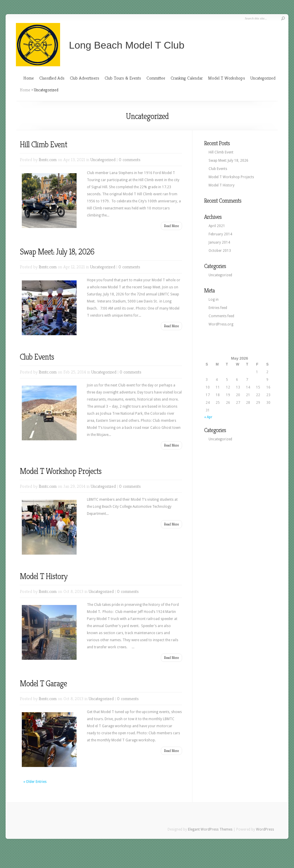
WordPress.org (221, 324)
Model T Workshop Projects (61, 471)
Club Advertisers (85, 78)
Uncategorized (263, 78)
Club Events (37, 357)
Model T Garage (43, 683)
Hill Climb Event (43, 144)
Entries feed (218, 308)
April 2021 (217, 226)
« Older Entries (35, 782)
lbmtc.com (48, 159)
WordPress (265, 829)
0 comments (130, 159)
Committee (156, 78)
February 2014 (220, 234)
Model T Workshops (227, 78)
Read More (171, 226)
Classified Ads (52, 78)
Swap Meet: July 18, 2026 (57, 252)
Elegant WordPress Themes (210, 829)
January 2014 (219, 242)
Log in (214, 300)
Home (29, 78)
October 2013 (220, 251)
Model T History (44, 576)
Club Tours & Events (123, 78)
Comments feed (221, 316)
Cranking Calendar (187, 78)
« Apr (208, 417)
